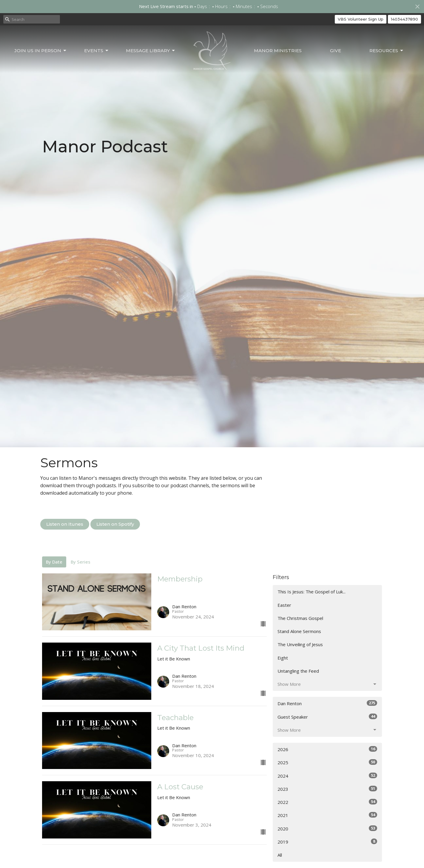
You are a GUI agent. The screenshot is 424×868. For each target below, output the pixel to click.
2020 (327, 828)
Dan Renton (327, 703)
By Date (54, 562)
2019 (327, 842)
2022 (327, 802)
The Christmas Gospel (300, 618)
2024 (327, 776)
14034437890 (404, 19)
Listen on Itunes (65, 524)
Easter (284, 605)
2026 (327, 749)
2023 (327, 789)
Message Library (151, 51)
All (280, 855)
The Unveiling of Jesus (300, 644)
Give (336, 51)
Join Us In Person (41, 51)
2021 (327, 815)
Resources (387, 51)
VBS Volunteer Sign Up (361, 19)
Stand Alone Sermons (299, 631)
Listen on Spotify (115, 524)
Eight (283, 658)
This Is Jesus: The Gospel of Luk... (312, 592)
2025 (327, 762)
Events (97, 51)
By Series (81, 562)
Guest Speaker (327, 717)
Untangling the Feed (298, 671)
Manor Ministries (278, 51)
